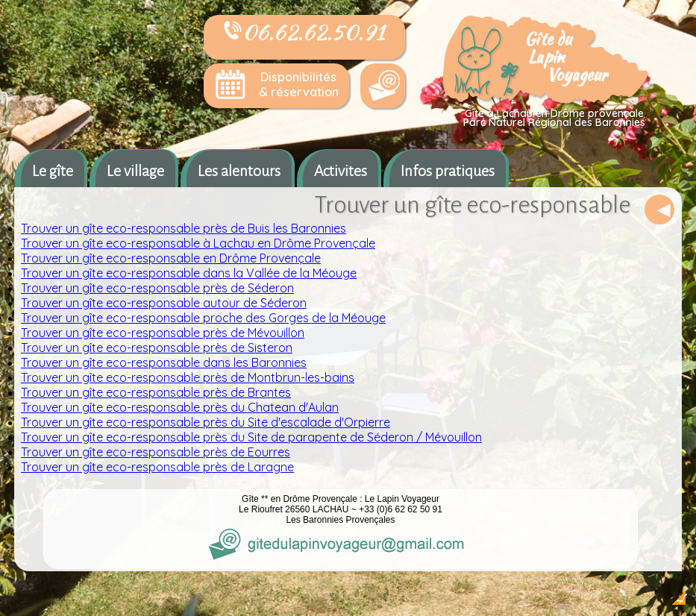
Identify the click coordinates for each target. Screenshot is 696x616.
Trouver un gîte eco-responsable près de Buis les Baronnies (184, 228)
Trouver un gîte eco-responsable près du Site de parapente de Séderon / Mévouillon (251, 437)
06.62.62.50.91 (304, 32)
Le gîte (53, 171)
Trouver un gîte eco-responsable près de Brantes (156, 392)
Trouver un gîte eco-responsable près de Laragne (157, 467)
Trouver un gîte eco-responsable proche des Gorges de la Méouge (203, 318)
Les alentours (239, 171)
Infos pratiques (448, 171)
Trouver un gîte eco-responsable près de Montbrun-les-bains (188, 377)
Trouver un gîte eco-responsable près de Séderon (157, 288)
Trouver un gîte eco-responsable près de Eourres (156, 452)
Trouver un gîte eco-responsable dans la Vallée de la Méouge (189, 273)
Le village (135, 171)
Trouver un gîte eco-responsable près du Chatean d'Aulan (180, 407)
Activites (341, 171)
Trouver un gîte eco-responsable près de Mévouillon (163, 333)
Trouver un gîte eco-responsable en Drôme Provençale (171, 258)
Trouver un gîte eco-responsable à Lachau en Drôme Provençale (198, 243)
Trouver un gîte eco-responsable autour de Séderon (164, 303)
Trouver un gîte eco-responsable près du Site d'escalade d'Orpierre (206, 422)
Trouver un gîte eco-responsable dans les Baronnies (164, 362)
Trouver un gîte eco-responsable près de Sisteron (157, 348)
